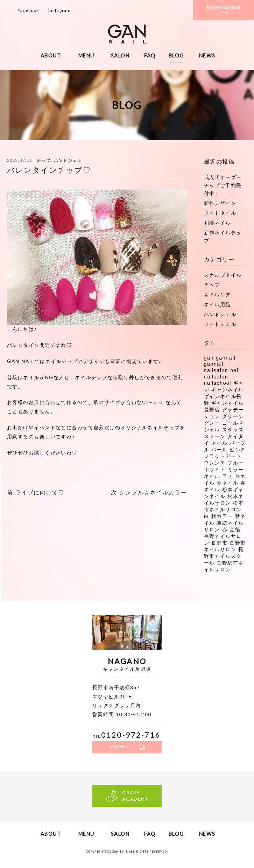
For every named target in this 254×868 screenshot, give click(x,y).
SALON (120, 56)
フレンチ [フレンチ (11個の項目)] (215, 463)
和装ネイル (217, 223)
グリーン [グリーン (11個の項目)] (233, 416)
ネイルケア (217, 295)
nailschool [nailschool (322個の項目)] (218, 383)
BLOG (176, 56)
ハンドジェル (68, 160)
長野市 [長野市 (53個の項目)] (219, 543)
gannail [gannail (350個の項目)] (226, 358)
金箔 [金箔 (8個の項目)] (235, 529)
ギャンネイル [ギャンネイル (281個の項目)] (228, 390)
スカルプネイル (223, 275)
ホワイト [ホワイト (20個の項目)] (215, 470)
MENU (86, 56)
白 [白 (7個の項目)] (207, 516)
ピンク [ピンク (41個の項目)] (238, 450)
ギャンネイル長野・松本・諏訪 (127, 34)
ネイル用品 (217, 305)
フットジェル (220, 324)
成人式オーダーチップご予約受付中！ (223, 185)
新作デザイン (220, 203)
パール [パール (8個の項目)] (219, 450)
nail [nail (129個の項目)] (235, 370)
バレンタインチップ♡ (49, 170)
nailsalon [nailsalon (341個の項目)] (216, 377)
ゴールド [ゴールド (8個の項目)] (233, 423)
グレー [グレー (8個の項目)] (212, 423)
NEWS (207, 56)
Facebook (28, 10)
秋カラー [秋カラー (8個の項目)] (222, 516)
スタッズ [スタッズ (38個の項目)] (233, 430)
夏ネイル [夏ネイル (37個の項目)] (227, 483)
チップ (44, 160)
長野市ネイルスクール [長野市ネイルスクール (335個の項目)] (224, 556)
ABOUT (51, 56)
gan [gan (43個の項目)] (209, 358)
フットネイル (220, 213)
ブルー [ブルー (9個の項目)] (235, 463)
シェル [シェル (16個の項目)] (212, 430)
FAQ (150, 56)
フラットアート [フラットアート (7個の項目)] (223, 456)
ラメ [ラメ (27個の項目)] (228, 476)
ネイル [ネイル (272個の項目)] (219, 443)
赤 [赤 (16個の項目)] (225, 529)
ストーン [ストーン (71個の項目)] (215, 436)
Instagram (60, 10)
